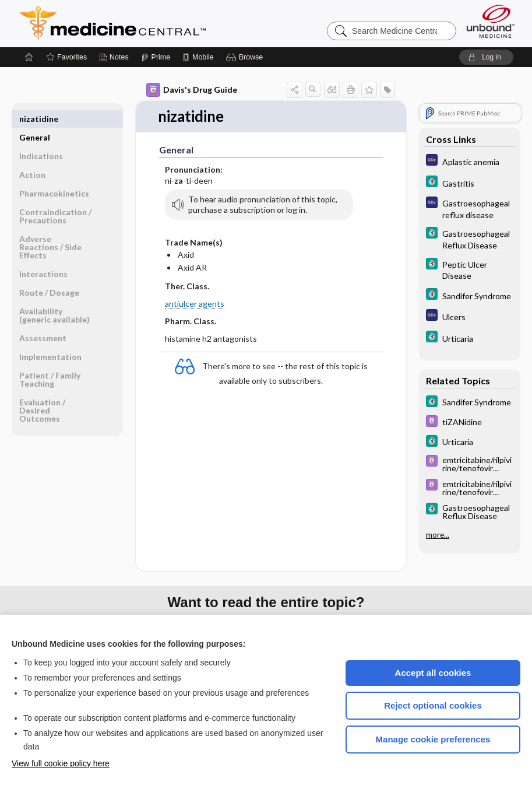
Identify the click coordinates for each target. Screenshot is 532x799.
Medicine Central (164, 23)
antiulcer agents (195, 304)
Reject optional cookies (433, 705)
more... (438, 535)
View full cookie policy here (61, 763)
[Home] (29, 57)
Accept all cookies (433, 673)
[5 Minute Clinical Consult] (470, 183)
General (35, 119)
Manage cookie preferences (433, 739)
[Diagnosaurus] (470, 161)
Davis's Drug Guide (192, 90)
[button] (246, 57)
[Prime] (156, 57)
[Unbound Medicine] (491, 21)
